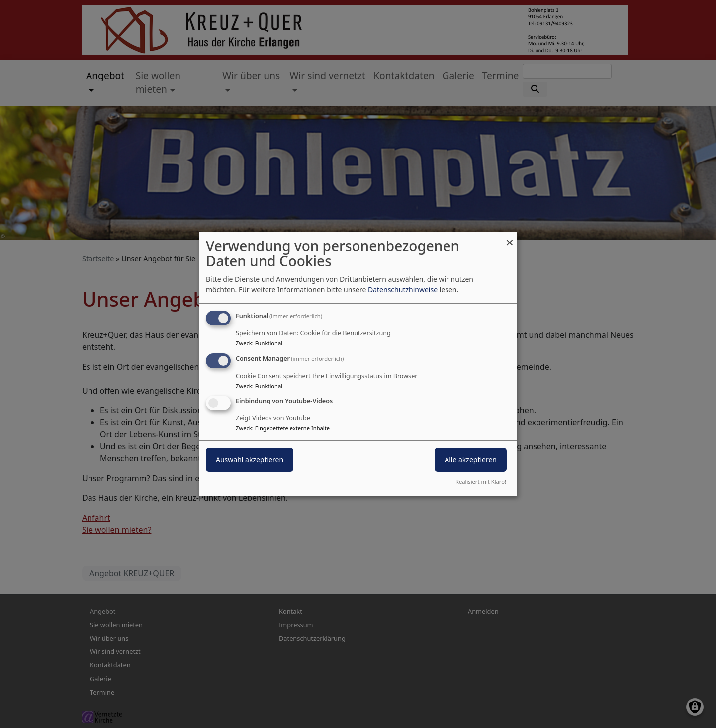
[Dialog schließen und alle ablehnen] (510, 238)
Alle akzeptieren (471, 460)
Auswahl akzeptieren (250, 460)
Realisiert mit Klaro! (481, 481)
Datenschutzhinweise (403, 289)
